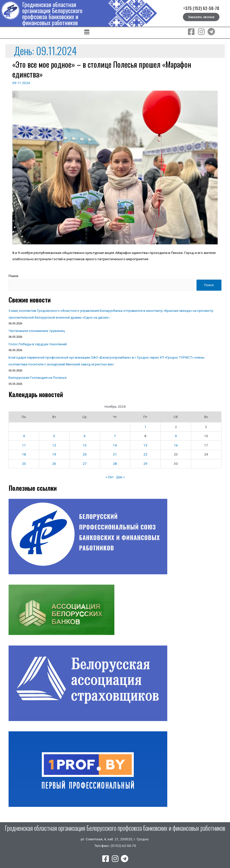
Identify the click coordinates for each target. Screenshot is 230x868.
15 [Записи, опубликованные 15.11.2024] (145, 445)
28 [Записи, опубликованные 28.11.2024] (115, 464)
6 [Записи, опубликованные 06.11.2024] (85, 436)
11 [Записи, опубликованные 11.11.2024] (24, 445)
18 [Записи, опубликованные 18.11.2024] (24, 454)
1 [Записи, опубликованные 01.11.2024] (145, 427)
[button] (87, 33)
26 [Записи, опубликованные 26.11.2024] (54, 464)
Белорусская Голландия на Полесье (38, 378)
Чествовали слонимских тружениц (37, 331)
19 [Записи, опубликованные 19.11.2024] (54, 454)
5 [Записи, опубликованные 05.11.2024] (54, 436)
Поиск (13, 276)
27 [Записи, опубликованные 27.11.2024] (85, 464)
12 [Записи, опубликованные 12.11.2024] (54, 445)
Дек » (120, 477)
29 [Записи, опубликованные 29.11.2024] (145, 464)
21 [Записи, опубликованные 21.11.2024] (115, 454)
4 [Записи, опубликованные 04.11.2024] (24, 436)
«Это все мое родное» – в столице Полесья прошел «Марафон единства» (102, 69)
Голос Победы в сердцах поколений (38, 344)
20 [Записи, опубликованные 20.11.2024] (85, 454)
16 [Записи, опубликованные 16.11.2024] (176, 445)
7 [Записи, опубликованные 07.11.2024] (115, 436)
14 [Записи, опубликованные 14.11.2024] (115, 445)
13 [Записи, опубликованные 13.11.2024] (85, 445)
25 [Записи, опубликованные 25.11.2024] (24, 464)
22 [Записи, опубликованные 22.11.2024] (145, 454)
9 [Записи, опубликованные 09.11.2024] (176, 436)
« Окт (110, 477)
